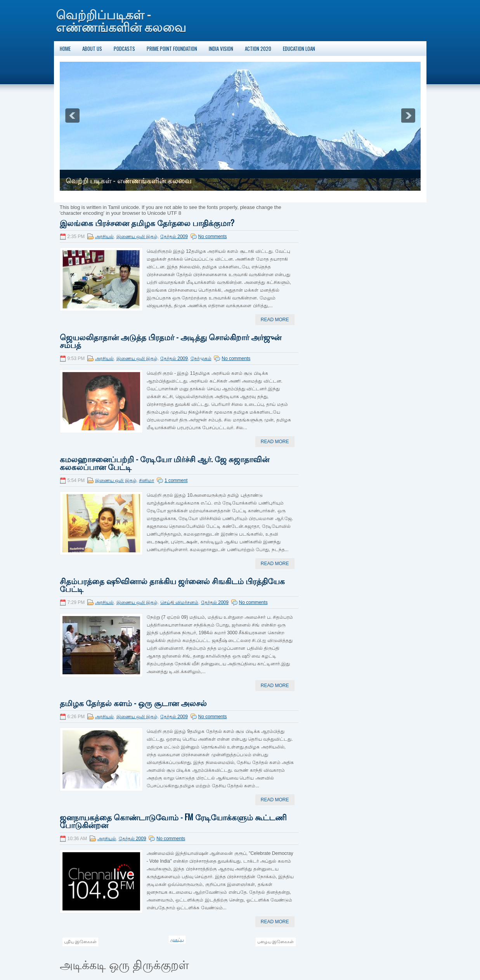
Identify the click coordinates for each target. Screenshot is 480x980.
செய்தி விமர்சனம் (179, 602)
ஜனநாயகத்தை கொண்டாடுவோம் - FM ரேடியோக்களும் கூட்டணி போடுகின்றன (173, 821)
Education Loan (299, 49)
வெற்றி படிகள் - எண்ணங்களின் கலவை (129, 181)
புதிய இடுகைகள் (80, 942)
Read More (275, 320)
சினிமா (146, 480)
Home (65, 49)
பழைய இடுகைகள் (276, 942)
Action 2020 (258, 49)
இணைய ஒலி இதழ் (137, 237)
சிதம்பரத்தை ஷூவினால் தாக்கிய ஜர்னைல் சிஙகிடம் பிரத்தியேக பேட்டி (172, 585)
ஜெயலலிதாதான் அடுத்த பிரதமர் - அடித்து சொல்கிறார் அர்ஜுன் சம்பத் (171, 341)
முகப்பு (177, 940)
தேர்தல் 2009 (174, 237)
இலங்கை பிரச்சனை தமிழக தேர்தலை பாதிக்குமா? (147, 223)
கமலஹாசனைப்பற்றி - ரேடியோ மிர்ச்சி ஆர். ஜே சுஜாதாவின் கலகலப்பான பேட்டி (165, 463)
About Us (92, 49)
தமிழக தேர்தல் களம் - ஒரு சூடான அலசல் (133, 703)
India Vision (221, 49)
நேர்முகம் (201, 359)
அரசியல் (104, 237)
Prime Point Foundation (172, 49)
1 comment (176, 480)
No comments (213, 237)
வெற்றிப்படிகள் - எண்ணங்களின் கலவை (121, 20)
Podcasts (124, 49)
